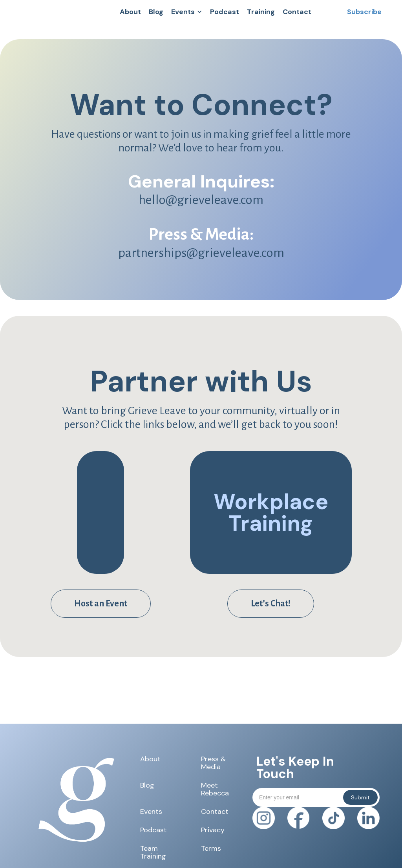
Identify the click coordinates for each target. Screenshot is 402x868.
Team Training (153, 852)
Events (151, 812)
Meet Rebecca (215, 789)
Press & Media (213, 763)
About (150, 759)
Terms (211, 849)
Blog (147, 786)
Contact (215, 812)
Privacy (213, 830)
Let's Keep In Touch (295, 768)
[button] (187, 12)
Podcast (153, 830)
